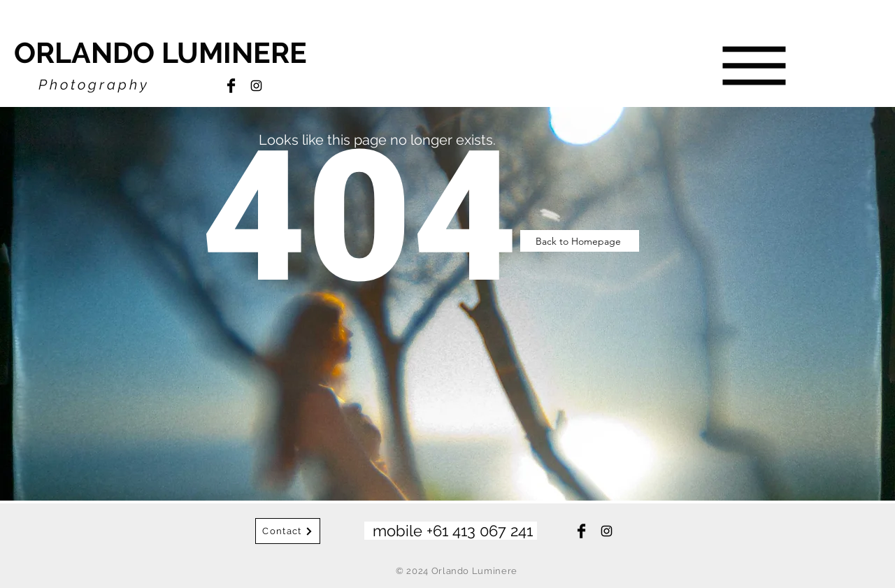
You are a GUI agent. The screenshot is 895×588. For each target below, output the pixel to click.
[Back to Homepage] (580, 241)
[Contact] (288, 531)
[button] (754, 66)
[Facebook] (231, 86)
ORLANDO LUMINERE (160, 53)
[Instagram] (256, 86)
